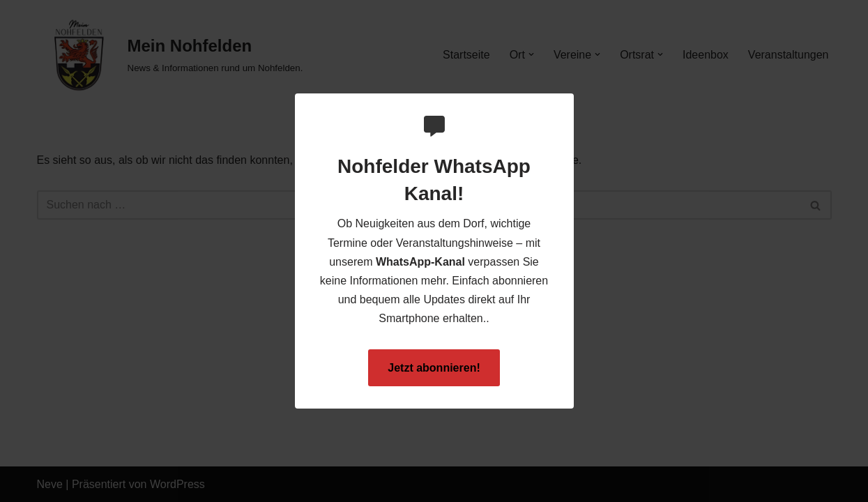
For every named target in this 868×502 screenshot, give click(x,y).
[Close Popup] (565, 105)
